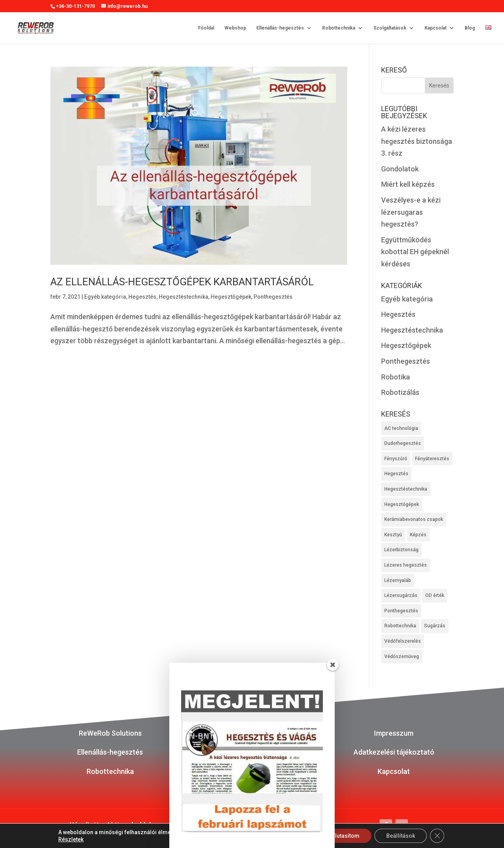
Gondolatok (400, 169)
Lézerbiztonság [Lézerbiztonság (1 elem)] (401, 550)
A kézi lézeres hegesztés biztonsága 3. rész (417, 141)
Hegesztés (142, 297)
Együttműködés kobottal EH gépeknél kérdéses (415, 252)
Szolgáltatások (390, 28)
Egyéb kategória (105, 297)
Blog (470, 28)
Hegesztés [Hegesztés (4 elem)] (396, 474)
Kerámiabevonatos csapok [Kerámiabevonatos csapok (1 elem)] (414, 519)
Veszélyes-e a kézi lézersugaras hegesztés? (411, 212)
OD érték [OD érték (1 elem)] (435, 595)
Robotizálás (400, 392)
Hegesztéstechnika (183, 297)
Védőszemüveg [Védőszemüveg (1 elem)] (402, 656)
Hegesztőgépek (231, 297)
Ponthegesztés (273, 297)
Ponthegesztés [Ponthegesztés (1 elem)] (401, 611)
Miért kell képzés (408, 184)
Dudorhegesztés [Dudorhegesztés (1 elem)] (403, 443)
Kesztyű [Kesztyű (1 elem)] (393, 535)
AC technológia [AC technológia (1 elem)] (401, 428)
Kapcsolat (435, 28)
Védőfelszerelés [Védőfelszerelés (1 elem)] (403, 641)
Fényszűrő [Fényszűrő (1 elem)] (396, 459)
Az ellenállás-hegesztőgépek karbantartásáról (182, 282)
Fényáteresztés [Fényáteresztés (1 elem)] (432, 459)
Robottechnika (339, 28)
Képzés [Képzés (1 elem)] (418, 535)
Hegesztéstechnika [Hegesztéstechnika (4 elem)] (406, 489)
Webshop (235, 28)
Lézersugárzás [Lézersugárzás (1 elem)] (401, 595)
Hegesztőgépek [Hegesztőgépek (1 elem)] (402, 504)
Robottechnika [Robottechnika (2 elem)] (400, 626)
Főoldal (206, 28)
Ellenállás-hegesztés (280, 28)
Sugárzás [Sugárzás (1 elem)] (435, 626)
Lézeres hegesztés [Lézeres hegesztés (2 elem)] (406, 565)
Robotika (396, 377)
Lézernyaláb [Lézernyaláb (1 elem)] (398, 580)
